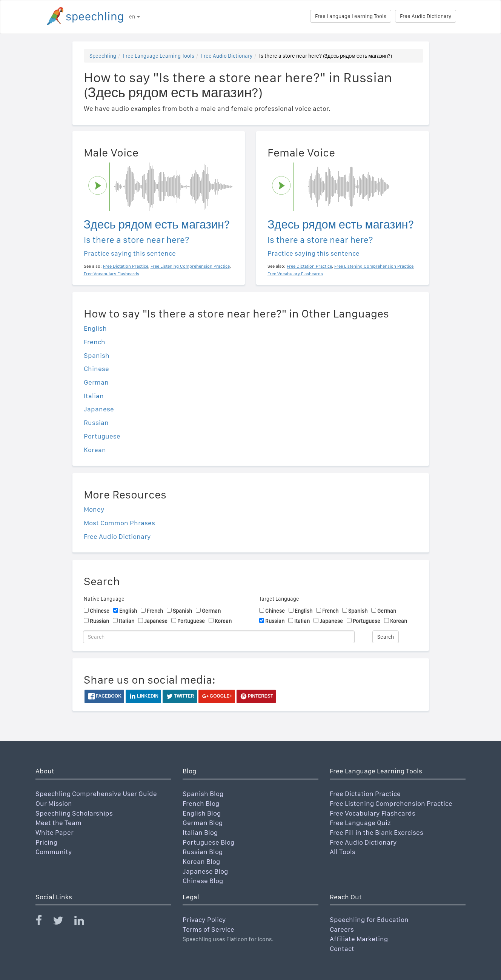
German (96, 382)
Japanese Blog (205, 871)
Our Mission (54, 803)
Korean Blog (201, 861)
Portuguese (102, 436)
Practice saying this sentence (130, 253)
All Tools (343, 852)
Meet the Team (58, 823)
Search (386, 637)
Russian (96, 423)
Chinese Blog (203, 881)
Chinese (96, 369)
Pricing (46, 842)
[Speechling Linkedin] (84, 922)
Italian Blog (200, 832)
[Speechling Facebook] (43, 922)
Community (54, 852)
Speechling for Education (369, 919)
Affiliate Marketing (359, 939)
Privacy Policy (204, 919)
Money (94, 509)
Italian (94, 396)
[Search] (219, 637)
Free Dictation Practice (365, 794)
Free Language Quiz (360, 823)
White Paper (55, 832)
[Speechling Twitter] (63, 922)
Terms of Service (208, 929)
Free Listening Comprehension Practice (391, 803)
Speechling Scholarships (74, 813)
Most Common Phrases (119, 523)
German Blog (203, 823)
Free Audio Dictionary (426, 16)
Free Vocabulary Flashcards (373, 813)
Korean (95, 450)
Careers (342, 929)
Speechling (103, 56)
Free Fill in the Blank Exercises (377, 832)
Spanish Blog (203, 794)
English (95, 328)
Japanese (99, 409)
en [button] (134, 17)
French (95, 342)
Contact (342, 949)
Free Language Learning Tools (351, 16)
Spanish (97, 355)
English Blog (202, 813)
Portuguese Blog (208, 842)
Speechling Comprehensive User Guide (96, 794)
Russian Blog (203, 852)
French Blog (201, 803)
